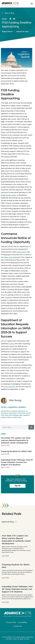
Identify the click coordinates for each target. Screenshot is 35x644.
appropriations (6, 411)
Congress (14, 411)
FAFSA (28, 413)
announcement (10, 387)
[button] (32, 4)
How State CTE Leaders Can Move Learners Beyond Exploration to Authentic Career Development (16, 440)
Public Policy (7, 32)
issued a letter (11, 195)
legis (21, 415)
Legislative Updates (17, 407)
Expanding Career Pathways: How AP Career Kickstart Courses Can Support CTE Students (17, 462)
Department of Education (17, 413)
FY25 (2, 415)
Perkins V (9, 417)
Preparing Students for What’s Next (16, 451)
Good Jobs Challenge (12, 415)
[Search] (31, 427)
